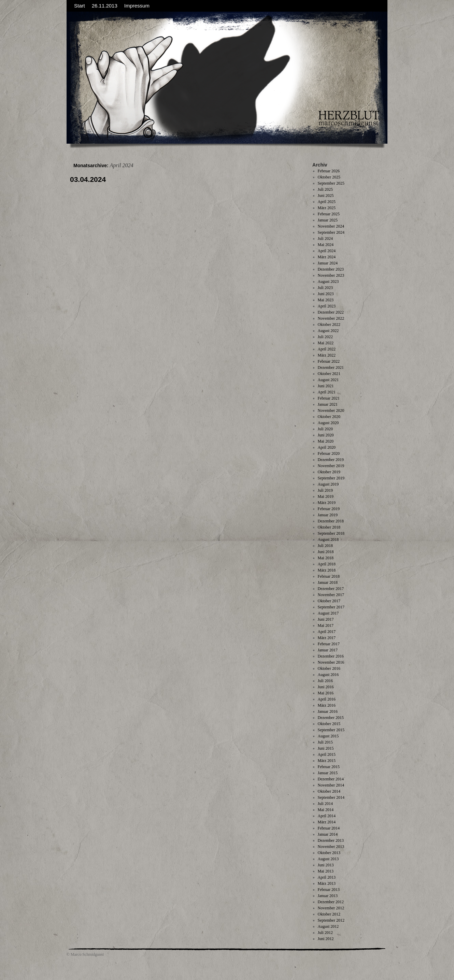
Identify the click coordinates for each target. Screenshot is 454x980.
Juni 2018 (326, 552)
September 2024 (331, 232)
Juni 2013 (326, 865)
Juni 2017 (326, 619)
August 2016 (328, 675)
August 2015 (328, 736)
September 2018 (331, 533)
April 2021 (327, 392)
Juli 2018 (325, 546)
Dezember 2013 (331, 840)
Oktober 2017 (329, 601)
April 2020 (327, 447)
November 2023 (331, 275)
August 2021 (328, 380)
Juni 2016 (326, 687)
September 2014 (331, 797)
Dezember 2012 (331, 902)
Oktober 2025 (329, 177)
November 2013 (331, 847)
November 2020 (331, 410)
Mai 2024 (326, 245)
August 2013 (328, 859)
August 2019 (328, 484)
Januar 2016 (328, 711)
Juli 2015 (325, 742)
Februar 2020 (329, 453)
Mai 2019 (326, 496)
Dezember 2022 (331, 312)
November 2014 (331, 785)
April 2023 (327, 306)
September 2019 (331, 478)
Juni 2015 (326, 748)
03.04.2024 (88, 179)
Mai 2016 (326, 693)
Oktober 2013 (329, 853)
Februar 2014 (329, 828)
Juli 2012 (325, 933)
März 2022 (327, 355)
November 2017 (331, 595)
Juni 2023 (326, 294)
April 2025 (327, 202)
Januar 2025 (328, 220)
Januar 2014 (328, 834)
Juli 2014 (325, 804)
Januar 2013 (328, 896)
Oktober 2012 (329, 914)
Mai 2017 (326, 625)
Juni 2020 (326, 435)
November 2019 (331, 466)
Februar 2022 (329, 361)
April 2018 (327, 564)
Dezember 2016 (331, 656)
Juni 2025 (326, 196)
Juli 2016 (325, 681)
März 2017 (327, 638)
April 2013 (327, 877)
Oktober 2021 (329, 374)
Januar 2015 (328, 773)
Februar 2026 (329, 171)
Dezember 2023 (331, 269)
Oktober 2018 (329, 527)
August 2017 (328, 613)
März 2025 (327, 208)
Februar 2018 (329, 576)
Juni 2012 (326, 939)
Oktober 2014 (329, 791)
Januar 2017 (328, 650)
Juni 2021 (326, 386)
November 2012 (331, 908)
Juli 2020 (325, 429)
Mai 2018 (326, 558)
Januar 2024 (328, 263)
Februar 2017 (329, 644)
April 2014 (327, 816)
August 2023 (328, 282)
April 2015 (327, 754)
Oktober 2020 (329, 417)
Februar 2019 (329, 509)
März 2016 (327, 705)
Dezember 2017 (331, 589)
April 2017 (327, 632)
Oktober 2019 (329, 472)
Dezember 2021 (331, 367)
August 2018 (328, 539)
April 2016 (327, 699)
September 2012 (331, 920)
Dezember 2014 (331, 779)
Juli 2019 (325, 490)
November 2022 (331, 318)
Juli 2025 (325, 189)
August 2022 (328, 331)
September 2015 (331, 730)
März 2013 (327, 883)
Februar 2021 (329, 398)
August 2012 (328, 926)
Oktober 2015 (329, 724)
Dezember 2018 (331, 521)
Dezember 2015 (331, 718)
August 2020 (328, 423)
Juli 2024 (325, 239)
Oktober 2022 (329, 325)
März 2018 (327, 570)
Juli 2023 (325, 288)
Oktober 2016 (329, 668)
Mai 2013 (326, 871)
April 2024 (327, 251)
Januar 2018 (328, 582)
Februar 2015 (329, 767)
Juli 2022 (325, 337)
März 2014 (327, 822)
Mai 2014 (326, 810)
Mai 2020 (326, 441)
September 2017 (331, 607)
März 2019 (327, 503)
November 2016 (331, 662)
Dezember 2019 (331, 460)
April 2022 (327, 349)
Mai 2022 (326, 343)
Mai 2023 (326, 300)
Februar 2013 (329, 890)
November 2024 (331, 226)
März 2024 (327, 257)
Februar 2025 (329, 214)
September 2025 (331, 183)
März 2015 (327, 761)
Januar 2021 (328, 404)
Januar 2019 (328, 515)
